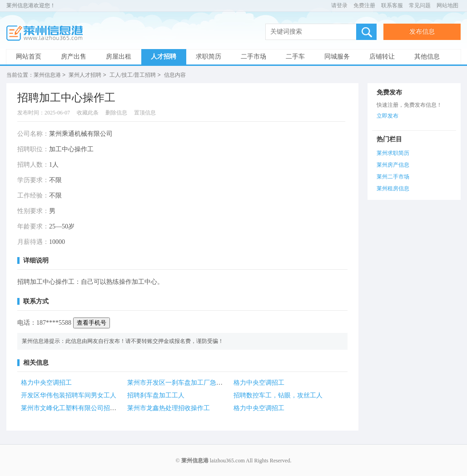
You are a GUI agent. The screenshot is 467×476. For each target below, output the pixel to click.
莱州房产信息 (393, 164)
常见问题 (420, 5)
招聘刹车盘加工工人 (156, 395)
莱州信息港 (47, 33)
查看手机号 (92, 322)
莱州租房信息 (393, 188)
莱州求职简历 (393, 153)
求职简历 (209, 57)
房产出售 (74, 57)
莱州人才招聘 (85, 75)
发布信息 (422, 32)
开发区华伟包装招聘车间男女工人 (69, 395)
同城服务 (337, 57)
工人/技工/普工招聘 (133, 75)
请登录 (339, 5)
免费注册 (364, 5)
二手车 (295, 57)
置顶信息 (145, 112)
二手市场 (253, 57)
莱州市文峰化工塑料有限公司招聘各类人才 (81, 408)
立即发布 (388, 115)
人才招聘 (164, 57)
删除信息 (116, 112)
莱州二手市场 (393, 176)
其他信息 (427, 57)
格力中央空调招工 (46, 382)
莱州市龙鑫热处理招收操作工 (169, 408)
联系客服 (392, 5)
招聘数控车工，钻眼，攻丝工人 (278, 395)
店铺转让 (382, 57)
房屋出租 (119, 57)
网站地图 (447, 5)
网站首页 (29, 57)
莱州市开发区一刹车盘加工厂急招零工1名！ (189, 382)
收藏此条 (88, 112)
